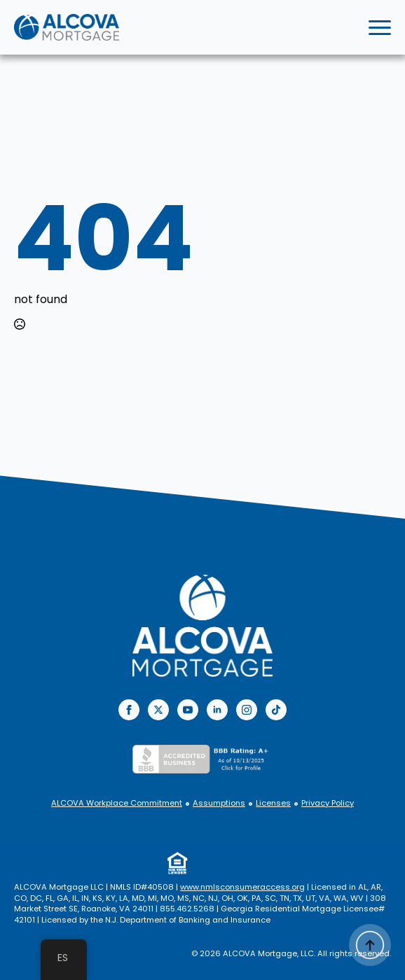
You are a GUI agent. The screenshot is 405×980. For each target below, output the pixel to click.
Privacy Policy (328, 803)
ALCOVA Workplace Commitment (117, 803)
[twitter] (158, 710)
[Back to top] (370, 945)
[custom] (276, 710)
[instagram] (247, 710)
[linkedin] (217, 710)
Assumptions (219, 803)
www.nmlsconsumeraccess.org (242, 887)
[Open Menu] (380, 27)
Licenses (273, 803)
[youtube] (188, 710)
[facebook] (129, 710)
